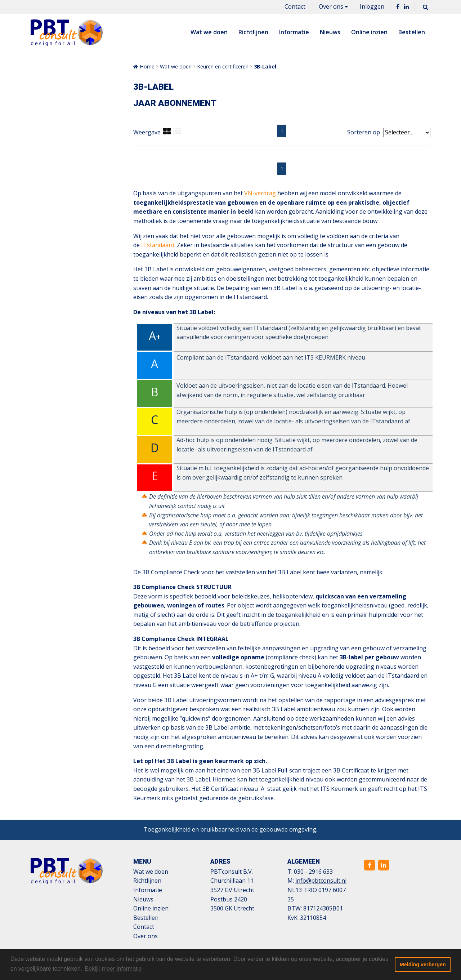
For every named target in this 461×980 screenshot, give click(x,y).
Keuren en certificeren (223, 66)
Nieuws (330, 32)
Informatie (294, 32)
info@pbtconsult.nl (321, 881)
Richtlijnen (253, 32)
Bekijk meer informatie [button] (113, 969)
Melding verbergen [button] (423, 965)
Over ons (333, 6)
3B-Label (265, 66)
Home (147, 66)
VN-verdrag (260, 193)
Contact (295, 6)
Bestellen (412, 32)
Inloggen (372, 6)
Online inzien (369, 32)
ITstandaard (158, 245)
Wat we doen (209, 32)
